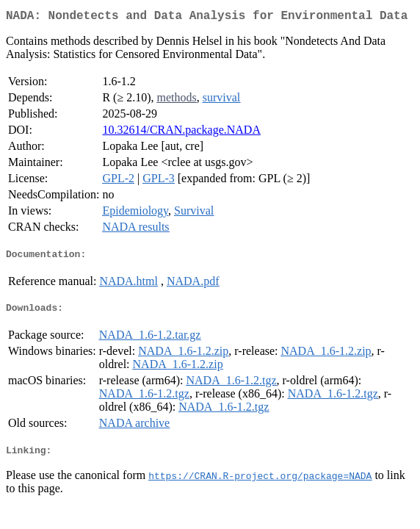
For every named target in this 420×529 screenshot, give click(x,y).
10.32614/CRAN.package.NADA (181, 133)
